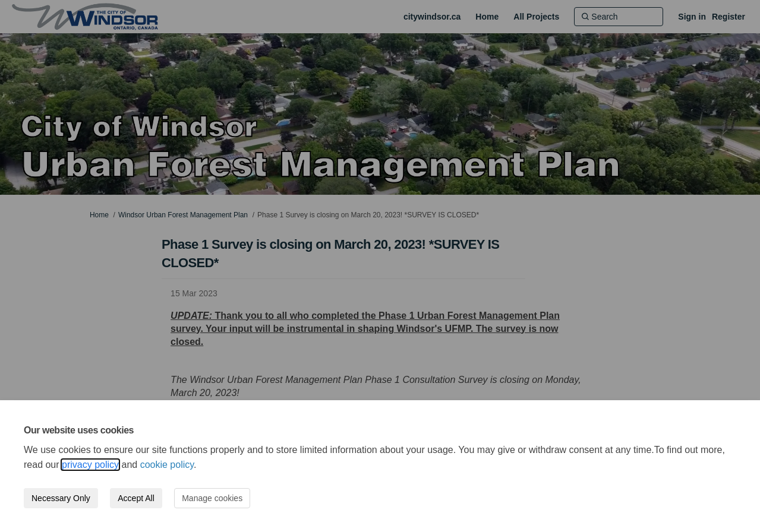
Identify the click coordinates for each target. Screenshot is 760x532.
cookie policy (167, 465)
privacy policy (90, 465)
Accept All (136, 498)
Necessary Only (61, 498)
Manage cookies (212, 498)
